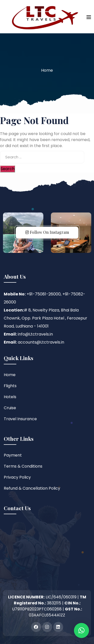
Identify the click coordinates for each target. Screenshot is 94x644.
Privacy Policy (17, 477)
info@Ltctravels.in (35, 334)
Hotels (10, 397)
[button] (81, 630)
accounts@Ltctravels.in (41, 342)
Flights (10, 386)
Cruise (10, 408)
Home (47, 70)
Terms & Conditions (23, 466)
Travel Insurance (20, 419)
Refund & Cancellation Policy (32, 488)
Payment (13, 455)
